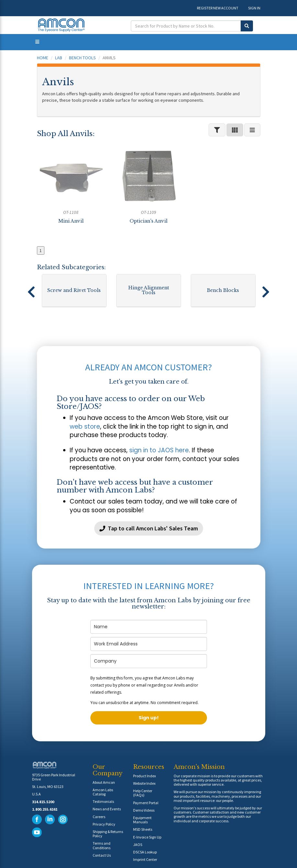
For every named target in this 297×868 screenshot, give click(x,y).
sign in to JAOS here (159, 450)
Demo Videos (144, 810)
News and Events (107, 809)
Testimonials (103, 801)
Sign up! (149, 718)
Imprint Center (145, 859)
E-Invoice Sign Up (147, 837)
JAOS (138, 845)
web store (85, 427)
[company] (149, 661)
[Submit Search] (247, 26)
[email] (149, 644)
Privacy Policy (104, 824)
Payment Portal (146, 803)
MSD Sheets (143, 829)
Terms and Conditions (102, 845)
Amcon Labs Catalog (103, 792)
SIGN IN (254, 8)
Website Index (144, 783)
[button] (31, 289)
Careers (99, 817)
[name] (149, 627)
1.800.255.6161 (45, 809)
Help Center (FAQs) (143, 793)
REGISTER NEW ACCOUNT (218, 8)
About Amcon (104, 782)
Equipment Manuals (142, 820)
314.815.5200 (43, 802)
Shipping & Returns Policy (108, 834)
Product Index (144, 776)
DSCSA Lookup (145, 852)
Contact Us (102, 855)
